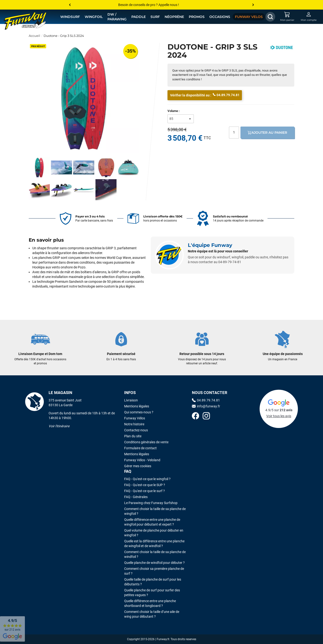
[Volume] (181, 119)
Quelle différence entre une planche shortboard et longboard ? (150, 603)
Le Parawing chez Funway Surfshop (151, 503)
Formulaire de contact (140, 448)
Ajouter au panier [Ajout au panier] (267, 133)
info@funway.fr (206, 406)
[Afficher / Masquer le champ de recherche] (270, 17)
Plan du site (133, 436)
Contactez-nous (136, 430)
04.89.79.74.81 (226, 95)
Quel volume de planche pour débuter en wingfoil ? (154, 533)
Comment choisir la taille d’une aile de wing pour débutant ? (152, 614)
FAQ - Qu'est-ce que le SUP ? (145, 485)
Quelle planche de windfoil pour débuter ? (154, 563)
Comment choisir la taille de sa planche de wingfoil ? (155, 511)
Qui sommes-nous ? (139, 412)
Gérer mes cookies (138, 466)
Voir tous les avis (279, 416)
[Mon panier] (287, 17)
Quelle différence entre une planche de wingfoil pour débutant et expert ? (152, 522)
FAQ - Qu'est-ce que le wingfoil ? (147, 479)
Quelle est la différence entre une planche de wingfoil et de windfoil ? (154, 544)
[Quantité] (234, 133)
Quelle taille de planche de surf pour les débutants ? (153, 582)
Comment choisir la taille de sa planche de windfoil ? (155, 554)
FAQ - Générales (136, 497)
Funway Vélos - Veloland (142, 460)
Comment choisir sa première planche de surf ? (154, 571)
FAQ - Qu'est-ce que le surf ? (145, 491)
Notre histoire (134, 424)
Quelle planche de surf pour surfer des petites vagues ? (152, 593)
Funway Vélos (135, 418)
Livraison (131, 400)
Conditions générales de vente (146, 442)
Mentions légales (137, 406)
